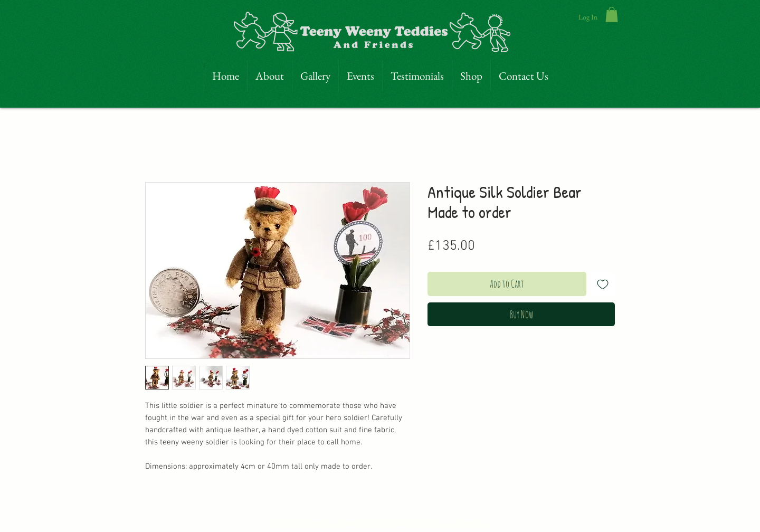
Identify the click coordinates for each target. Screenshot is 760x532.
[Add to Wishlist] (603, 284)
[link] (612, 15)
